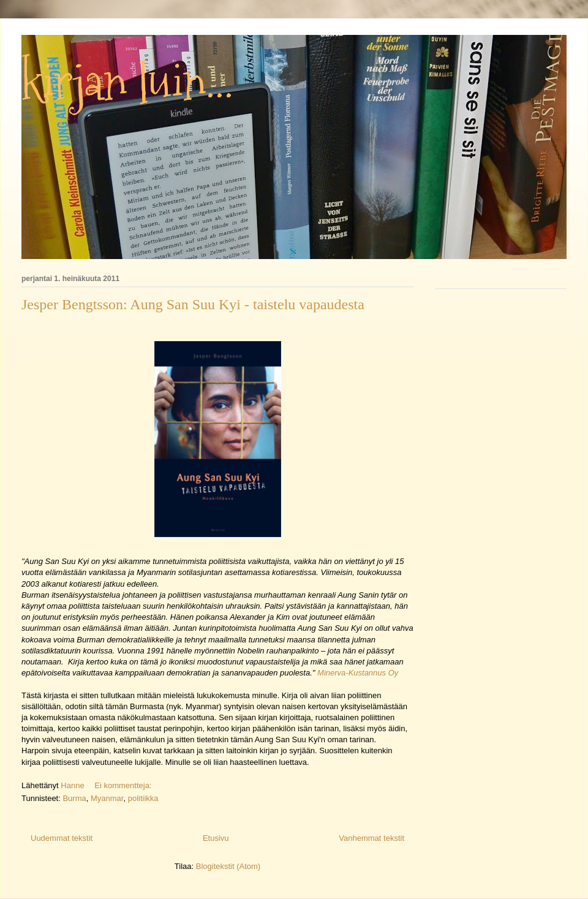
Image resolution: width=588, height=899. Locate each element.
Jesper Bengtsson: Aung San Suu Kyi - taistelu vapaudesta (193, 304)
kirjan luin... (127, 82)
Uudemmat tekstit (62, 838)
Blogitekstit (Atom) (228, 866)
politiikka (143, 798)
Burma (74, 798)
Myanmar (107, 798)
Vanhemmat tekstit (371, 838)
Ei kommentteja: (124, 785)
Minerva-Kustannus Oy (356, 673)
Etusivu (216, 838)
